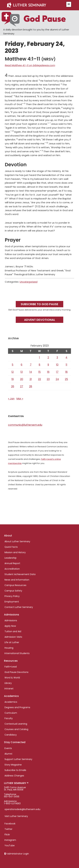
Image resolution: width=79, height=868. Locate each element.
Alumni (8, 754)
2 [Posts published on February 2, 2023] (48, 357)
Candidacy (11, 735)
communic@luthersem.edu (25, 425)
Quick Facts (11, 547)
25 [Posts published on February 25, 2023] (66, 379)
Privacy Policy (12, 596)
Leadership (11, 558)
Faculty (9, 718)
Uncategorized (29, 282)
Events (8, 748)
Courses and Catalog (16, 729)
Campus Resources (15, 585)
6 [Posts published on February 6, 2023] (22, 365)
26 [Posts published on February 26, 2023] (13, 386)
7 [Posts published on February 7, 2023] (31, 365)
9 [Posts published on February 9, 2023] (48, 365)
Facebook (10, 824)
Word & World (12, 678)
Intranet (9, 689)
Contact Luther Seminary (19, 607)
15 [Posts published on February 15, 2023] (39, 372)
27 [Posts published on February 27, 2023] (22, 386)
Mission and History (15, 552)
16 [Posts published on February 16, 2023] (48, 372)
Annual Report (12, 563)
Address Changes (14, 776)
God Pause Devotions (16, 672)
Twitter (8, 829)
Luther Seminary (34, 5)
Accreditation (12, 569)
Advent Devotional (40, 320)
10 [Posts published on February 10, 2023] (57, 365)
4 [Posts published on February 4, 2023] (66, 357)
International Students (17, 653)
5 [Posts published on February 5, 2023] (13, 365)
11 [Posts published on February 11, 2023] (66, 365)
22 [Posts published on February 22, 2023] (39, 379)
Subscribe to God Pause (39, 304)
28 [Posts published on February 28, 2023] (31, 386)
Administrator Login (18, 854)
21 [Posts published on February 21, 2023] (31, 379)
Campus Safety (13, 591)
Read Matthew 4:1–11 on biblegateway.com (30, 65)
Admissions (11, 620)
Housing (9, 648)
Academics (11, 702)
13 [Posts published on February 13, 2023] (22, 372)
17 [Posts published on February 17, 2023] (57, 372)
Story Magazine (13, 765)
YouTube (10, 845)
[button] (69, 4)
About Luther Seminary (17, 541)
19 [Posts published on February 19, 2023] (13, 379)
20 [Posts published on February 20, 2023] (22, 379)
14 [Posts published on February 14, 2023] (31, 372)
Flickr (7, 835)
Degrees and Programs (17, 707)
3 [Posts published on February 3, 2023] (57, 357)
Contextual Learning (16, 724)
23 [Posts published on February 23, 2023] (48, 379)
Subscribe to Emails (15, 770)
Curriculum (11, 713)
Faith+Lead (11, 667)
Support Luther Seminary (18, 759)
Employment (12, 602)
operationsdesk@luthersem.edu (22, 809)
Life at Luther (12, 642)
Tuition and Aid (13, 631)
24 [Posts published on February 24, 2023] (57, 379)
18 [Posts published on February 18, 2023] (66, 372)
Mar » (20, 399)
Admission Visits (13, 637)
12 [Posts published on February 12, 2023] (13, 372)
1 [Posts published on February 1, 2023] (39, 357)
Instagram (10, 840)
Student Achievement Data (20, 574)
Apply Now (10, 626)
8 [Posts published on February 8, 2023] (39, 365)
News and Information (17, 580)
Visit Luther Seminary (16, 816)
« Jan (11, 399)
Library (8, 683)
